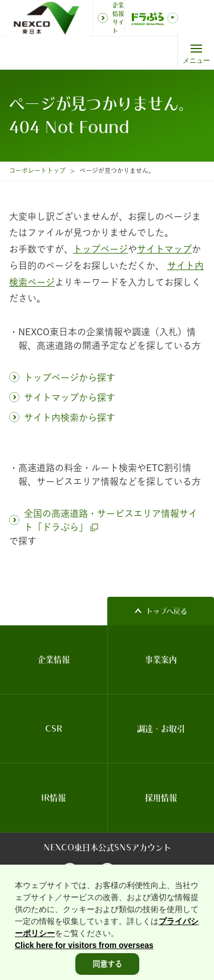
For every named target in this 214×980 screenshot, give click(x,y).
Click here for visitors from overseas (84, 958)
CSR (54, 729)
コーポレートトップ (37, 170)
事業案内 (161, 660)
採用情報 (161, 798)
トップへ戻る (167, 611)
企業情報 (54, 660)
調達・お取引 (161, 729)
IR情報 (53, 798)
